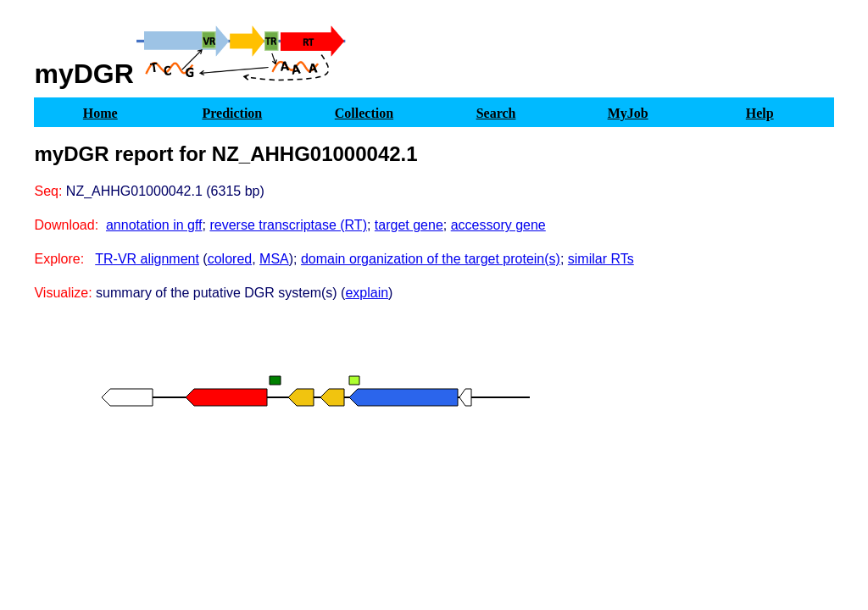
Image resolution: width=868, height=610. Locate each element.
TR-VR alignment (147, 259)
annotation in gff (154, 225)
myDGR (83, 74)
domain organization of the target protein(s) (431, 259)
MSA (274, 259)
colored (230, 259)
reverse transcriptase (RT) (288, 225)
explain (367, 293)
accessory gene (498, 225)
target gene (409, 225)
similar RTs (601, 259)
